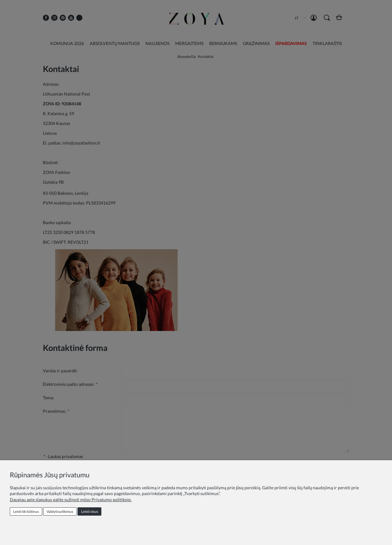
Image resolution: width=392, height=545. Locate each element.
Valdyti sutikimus (60, 511)
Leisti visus (90, 511)
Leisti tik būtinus (26, 511)
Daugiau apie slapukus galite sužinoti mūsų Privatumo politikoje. (71, 500)
